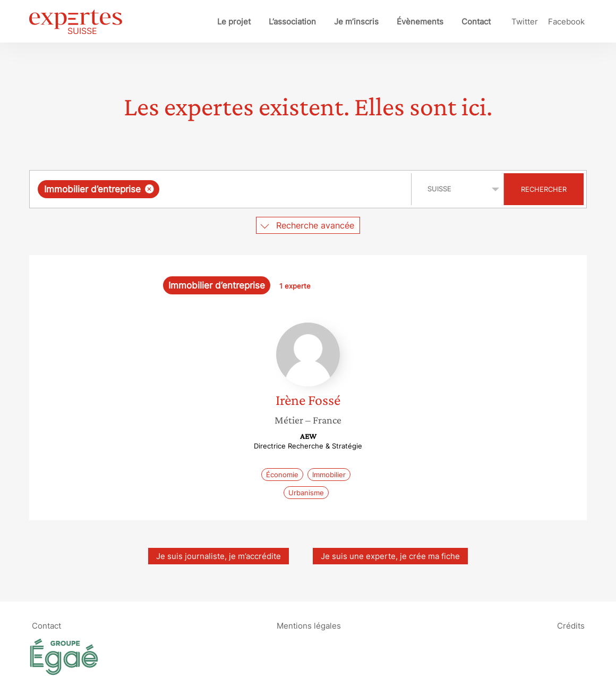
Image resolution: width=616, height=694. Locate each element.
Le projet (234, 22)
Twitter (525, 22)
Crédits (571, 625)
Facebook (566, 22)
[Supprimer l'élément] (149, 189)
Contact (476, 22)
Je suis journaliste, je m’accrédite (219, 556)
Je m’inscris (356, 22)
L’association (292, 22)
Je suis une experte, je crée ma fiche (390, 556)
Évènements (420, 22)
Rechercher (544, 189)
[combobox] (222, 189)
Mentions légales (309, 625)
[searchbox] (271, 189)
